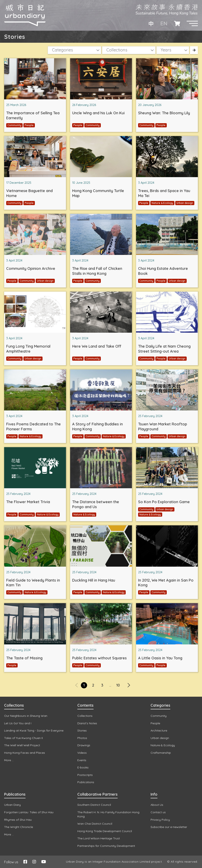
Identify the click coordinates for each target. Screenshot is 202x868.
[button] (192, 23)
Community (14, 125)
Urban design (185, 203)
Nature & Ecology (162, 203)
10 (118, 685)
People (29, 125)
